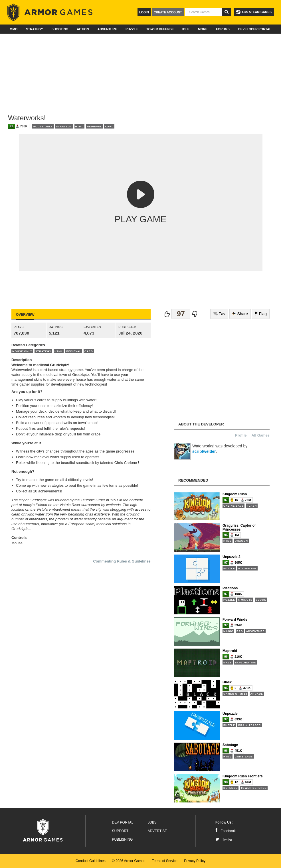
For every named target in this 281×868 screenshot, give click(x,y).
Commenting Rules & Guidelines (122, 561)
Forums (223, 29)
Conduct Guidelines (91, 861)
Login (144, 12)
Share (240, 314)
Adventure (107, 29)
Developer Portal (255, 29)
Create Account (168, 12)
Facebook (226, 831)
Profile (241, 435)
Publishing (123, 840)
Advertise (157, 831)
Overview (25, 315)
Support (120, 831)
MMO (14, 29)
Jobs (152, 822)
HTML (79, 127)
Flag (261, 314)
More (203, 29)
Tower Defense (160, 29)
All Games (260, 435)
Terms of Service (165, 861)
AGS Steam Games (254, 12)
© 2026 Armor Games (129, 861)
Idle (186, 29)
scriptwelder (204, 451)
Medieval (94, 127)
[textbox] (204, 12)
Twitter (224, 840)
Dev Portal (123, 822)
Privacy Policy (195, 861)
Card (109, 127)
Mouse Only (43, 127)
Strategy (34, 29)
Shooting (60, 29)
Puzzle (132, 29)
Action (83, 29)
